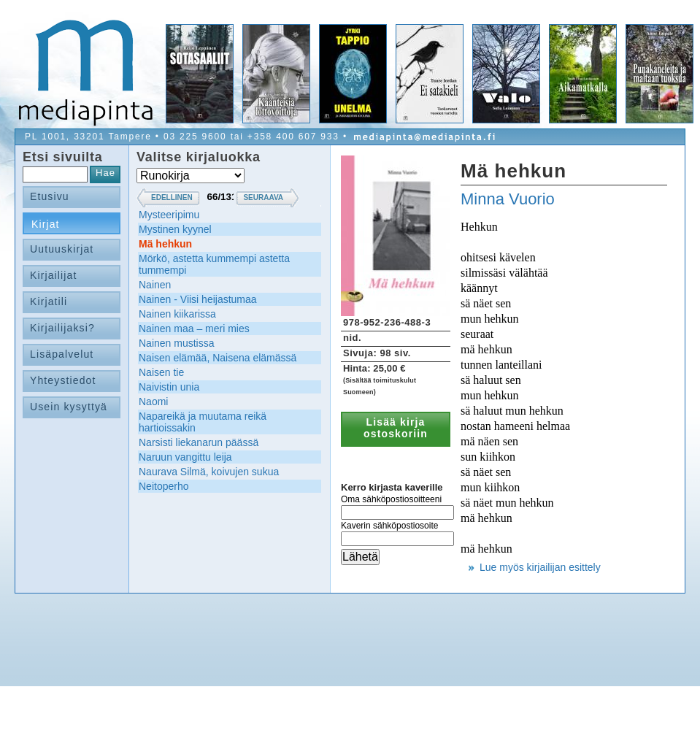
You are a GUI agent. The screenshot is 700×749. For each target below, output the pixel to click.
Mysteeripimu (169, 215)
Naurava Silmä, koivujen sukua (209, 472)
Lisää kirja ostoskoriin (396, 428)
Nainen (155, 285)
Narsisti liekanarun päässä (199, 442)
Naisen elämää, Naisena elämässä (218, 358)
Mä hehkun (165, 244)
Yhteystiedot (63, 380)
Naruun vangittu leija (185, 457)
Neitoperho (164, 486)
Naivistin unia (169, 387)
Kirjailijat (53, 275)
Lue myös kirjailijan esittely (540, 567)
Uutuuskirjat (62, 249)
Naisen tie (161, 372)
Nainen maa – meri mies (194, 329)
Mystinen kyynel (175, 229)
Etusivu (50, 196)
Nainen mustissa (177, 343)
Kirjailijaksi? (62, 328)
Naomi (153, 402)
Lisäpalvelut (62, 354)
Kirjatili (49, 301)
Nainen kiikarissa (177, 314)
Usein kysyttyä (69, 407)
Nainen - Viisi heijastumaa (198, 299)
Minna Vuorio (508, 199)
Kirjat (46, 224)
